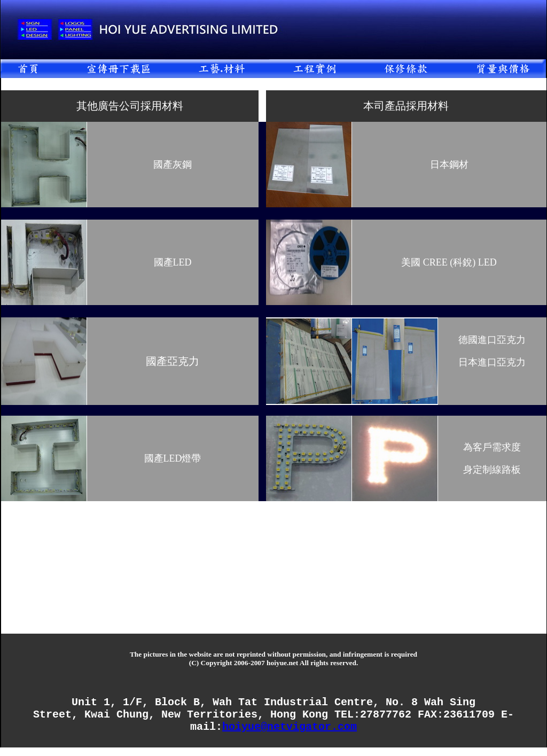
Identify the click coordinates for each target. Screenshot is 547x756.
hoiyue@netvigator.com (290, 734)
